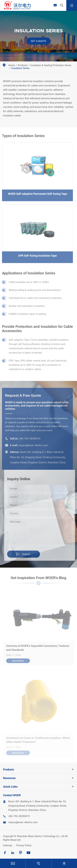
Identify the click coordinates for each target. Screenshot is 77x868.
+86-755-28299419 (29, 439)
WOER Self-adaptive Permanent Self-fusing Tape (36, 194)
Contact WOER (12, 795)
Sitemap (8, 845)
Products (23, 65)
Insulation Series (20, 68)
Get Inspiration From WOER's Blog (38, 579)
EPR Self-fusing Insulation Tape (36, 256)
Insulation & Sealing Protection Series (51, 65)
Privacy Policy (24, 845)
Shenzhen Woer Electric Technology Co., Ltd (40, 836)
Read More (18, 662)
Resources (9, 778)
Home (12, 65)
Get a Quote (38, 41)
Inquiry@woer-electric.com (32, 445)
